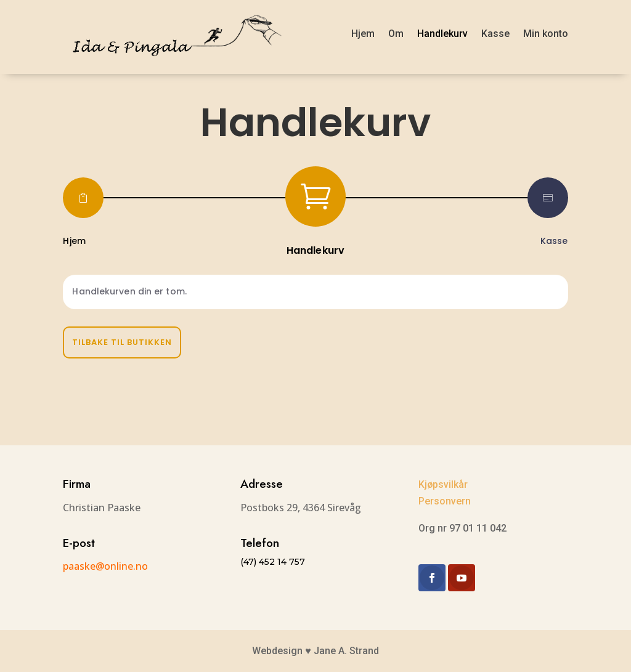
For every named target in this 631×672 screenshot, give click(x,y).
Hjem (363, 34)
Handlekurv (442, 34)
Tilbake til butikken (122, 342)
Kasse (495, 34)
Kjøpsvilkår (443, 484)
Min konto (546, 34)
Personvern (445, 501)
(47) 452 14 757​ (273, 562)
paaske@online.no (105, 566)
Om (396, 34)
